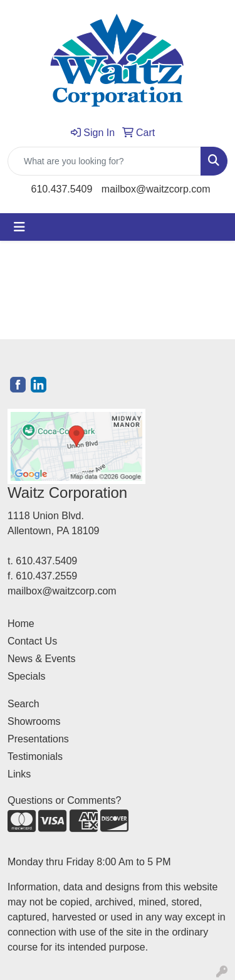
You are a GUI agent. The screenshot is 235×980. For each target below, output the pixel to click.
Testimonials (35, 756)
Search (23, 704)
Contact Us (32, 641)
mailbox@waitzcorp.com (156, 189)
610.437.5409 (62, 189)
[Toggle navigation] (19, 227)
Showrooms (34, 721)
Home (21, 624)
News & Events (41, 659)
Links (19, 774)
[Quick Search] (104, 161)
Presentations (38, 739)
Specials (26, 676)
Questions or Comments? (64, 800)
